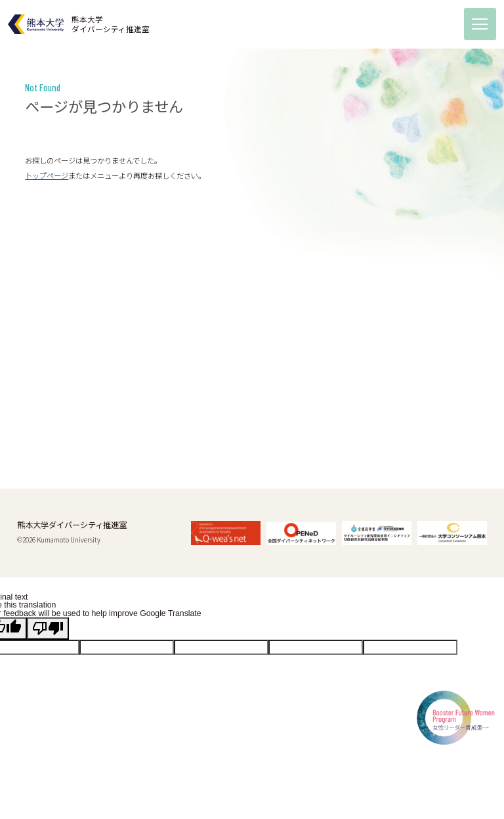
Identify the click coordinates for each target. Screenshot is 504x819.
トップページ (47, 175)
